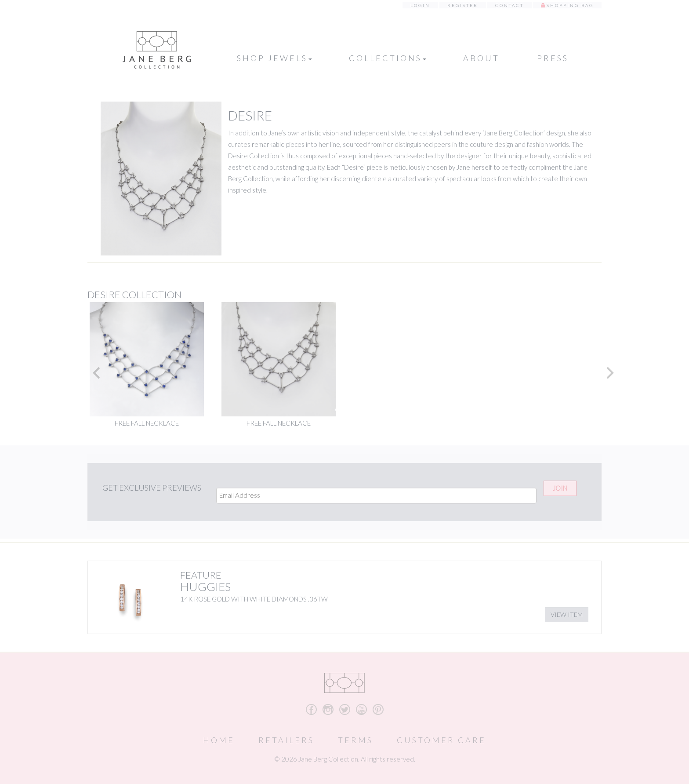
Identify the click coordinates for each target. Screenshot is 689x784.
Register (463, 5)
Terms (355, 740)
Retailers (286, 740)
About (481, 58)
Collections (388, 58)
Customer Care (441, 740)
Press (553, 58)
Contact (509, 5)
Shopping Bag (570, 5)
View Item (567, 614)
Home (219, 740)
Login (420, 5)
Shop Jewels (274, 58)
